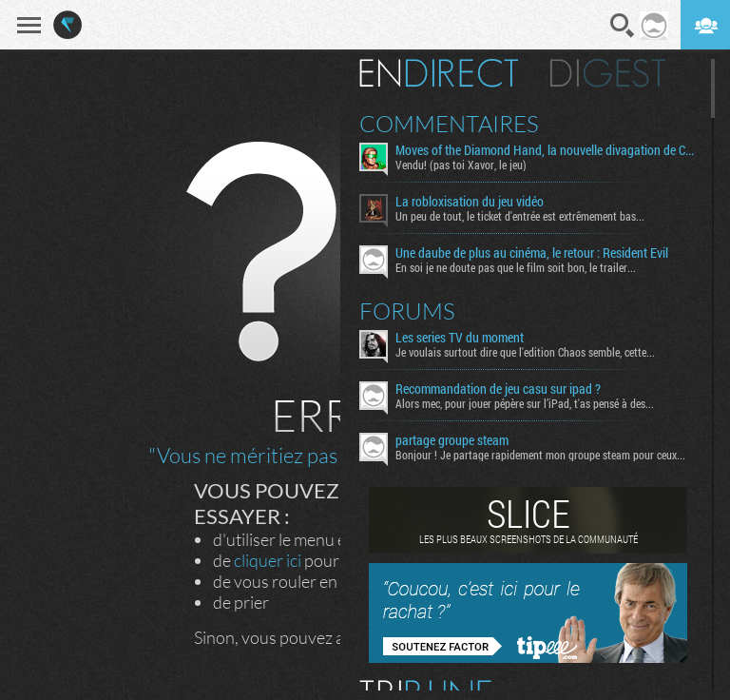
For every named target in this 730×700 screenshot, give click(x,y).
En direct (439, 73)
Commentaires (449, 124)
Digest (608, 73)
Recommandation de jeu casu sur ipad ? (498, 389)
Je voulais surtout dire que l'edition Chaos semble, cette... (525, 352)
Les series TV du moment (460, 338)
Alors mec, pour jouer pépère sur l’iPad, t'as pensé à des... (525, 403)
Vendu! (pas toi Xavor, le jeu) (461, 165)
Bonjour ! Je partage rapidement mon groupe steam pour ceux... (540, 455)
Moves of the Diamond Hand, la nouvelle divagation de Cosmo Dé (546, 150)
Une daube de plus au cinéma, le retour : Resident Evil (532, 253)
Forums (407, 311)
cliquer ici (268, 560)
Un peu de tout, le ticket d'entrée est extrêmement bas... (520, 216)
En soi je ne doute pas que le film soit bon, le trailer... (516, 267)
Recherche (623, 26)
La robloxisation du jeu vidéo (470, 202)
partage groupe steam (452, 440)
